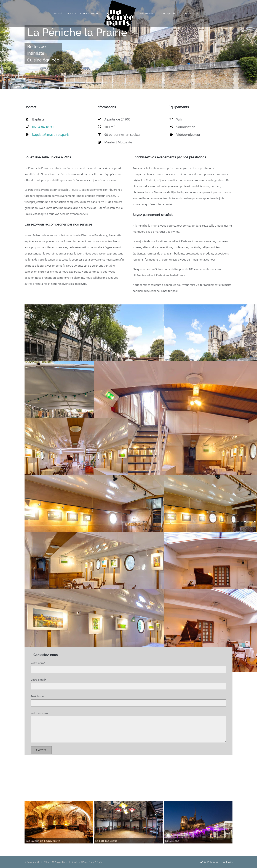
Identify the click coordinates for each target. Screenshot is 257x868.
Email (228, 862)
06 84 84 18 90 (43, 127)
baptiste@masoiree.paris (51, 135)
